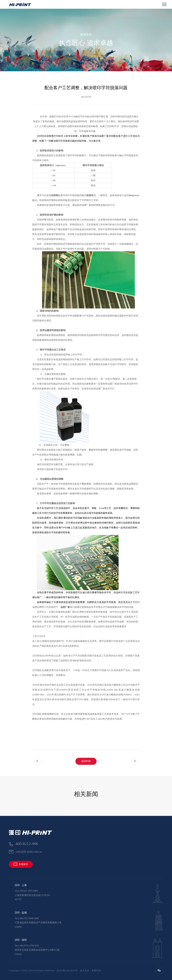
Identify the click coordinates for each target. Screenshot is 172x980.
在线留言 (21, 864)
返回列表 (86, 777)
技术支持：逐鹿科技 (90, 971)
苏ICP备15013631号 (67, 971)
